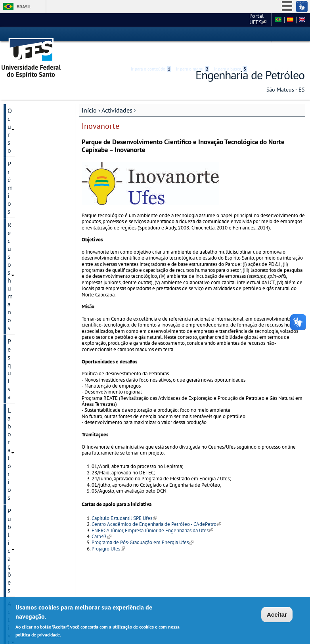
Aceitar (277, 616)
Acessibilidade (257, 35)
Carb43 (101, 520)
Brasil (24, 7)
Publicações (24, 161)
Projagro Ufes (108, 532)
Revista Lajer (24, 228)
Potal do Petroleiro (31, 290)
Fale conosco (254, 20)
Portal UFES (188, 20)
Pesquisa (19, 134)
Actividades (117, 94)
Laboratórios (25, 148)
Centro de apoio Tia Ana (33, 321)
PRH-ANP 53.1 (25, 201)
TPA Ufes (19, 215)
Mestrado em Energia (34, 338)
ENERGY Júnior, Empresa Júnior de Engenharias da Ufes (152, 514)
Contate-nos (24, 387)
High (266, 35)
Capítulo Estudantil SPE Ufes (124, 502)
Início (89, 94)
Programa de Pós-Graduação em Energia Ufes (143, 526)
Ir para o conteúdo (151, 34)
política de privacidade (38, 635)
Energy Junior (25, 304)
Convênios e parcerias (24, 356)
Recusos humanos (32, 121)
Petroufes (20, 263)
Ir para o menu (193, 34)
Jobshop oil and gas (33, 277)
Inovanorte (22, 188)
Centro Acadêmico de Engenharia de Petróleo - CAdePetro (156, 507)
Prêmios (18, 107)
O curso (18, 94)
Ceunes (221, 20)
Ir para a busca (231, 34)
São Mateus (23, 373)
